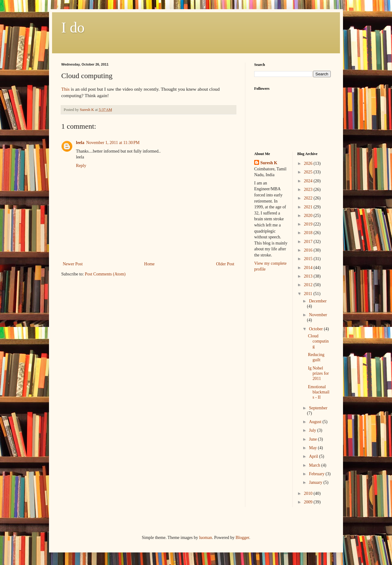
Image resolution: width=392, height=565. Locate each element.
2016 (309, 250)
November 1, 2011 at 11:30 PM (113, 143)
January (316, 482)
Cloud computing (318, 341)
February (317, 474)
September (318, 408)
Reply (81, 166)
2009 (309, 502)
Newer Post (73, 264)
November (318, 315)
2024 (309, 181)
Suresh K (269, 163)
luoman (205, 538)
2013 (309, 276)
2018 (309, 233)
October (317, 329)
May (313, 448)
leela (80, 143)
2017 (309, 242)
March (315, 465)
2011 (309, 294)
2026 (309, 163)
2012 (309, 285)
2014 (309, 268)
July (313, 430)
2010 (309, 493)
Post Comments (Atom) (105, 274)
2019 (309, 224)
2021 (309, 207)
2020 (309, 216)
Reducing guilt (316, 357)
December (318, 301)
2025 (309, 172)
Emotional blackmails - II (318, 392)
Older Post (225, 264)
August (316, 422)
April (314, 456)
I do (73, 27)
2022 (309, 198)
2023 (309, 190)
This (65, 89)
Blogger (242, 538)
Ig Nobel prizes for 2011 (318, 373)
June (313, 439)
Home (149, 264)
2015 (309, 259)
